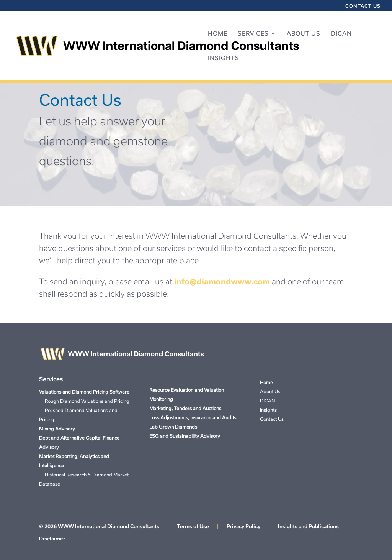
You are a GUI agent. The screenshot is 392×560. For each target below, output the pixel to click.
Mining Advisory (57, 429)
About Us (304, 34)
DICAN (341, 34)
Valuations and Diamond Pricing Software (84, 392)
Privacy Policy (243, 526)
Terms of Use (193, 526)
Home (218, 34)
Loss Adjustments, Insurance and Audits (193, 417)
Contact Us (363, 6)
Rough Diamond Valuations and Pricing (84, 401)
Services (253, 34)
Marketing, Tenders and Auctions (185, 408)
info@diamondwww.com (222, 281)
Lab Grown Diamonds (173, 427)
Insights (224, 58)
